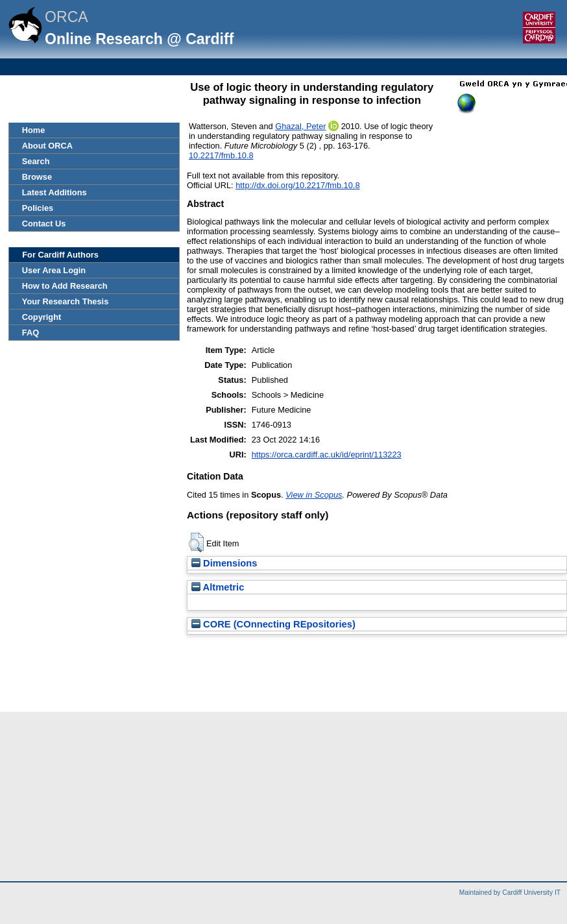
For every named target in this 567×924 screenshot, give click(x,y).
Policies (38, 208)
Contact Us (44, 224)
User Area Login (54, 270)
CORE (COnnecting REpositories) (273, 624)
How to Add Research (65, 286)
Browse (37, 177)
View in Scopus (314, 495)
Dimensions (224, 563)
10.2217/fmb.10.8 (221, 155)
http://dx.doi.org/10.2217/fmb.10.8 (297, 185)
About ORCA (47, 146)
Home (34, 130)
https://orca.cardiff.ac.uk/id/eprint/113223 (327, 455)
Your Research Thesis (65, 301)
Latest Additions (54, 192)
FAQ (30, 333)
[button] (196, 542)
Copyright (42, 317)
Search (36, 161)
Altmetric (218, 587)
